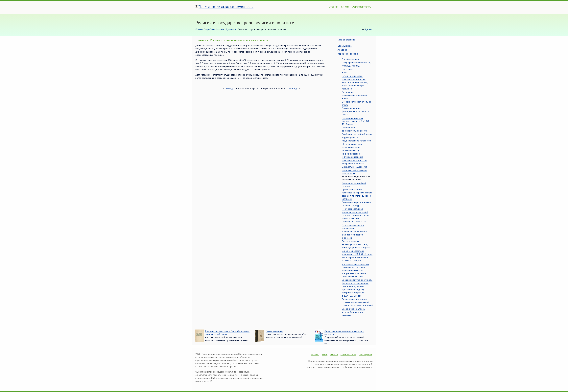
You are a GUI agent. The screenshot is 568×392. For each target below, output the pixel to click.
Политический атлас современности (226, 7)
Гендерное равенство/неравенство (353, 227)
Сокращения (365, 355)
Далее (368, 29)
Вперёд (293, 88)
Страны (333, 7)
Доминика (231, 29)
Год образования (350, 59)
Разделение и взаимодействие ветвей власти (355, 95)
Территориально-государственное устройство (356, 139)
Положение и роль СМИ (354, 222)
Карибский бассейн (214, 29)
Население (347, 69)
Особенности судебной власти (357, 134)
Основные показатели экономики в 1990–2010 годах (357, 253)
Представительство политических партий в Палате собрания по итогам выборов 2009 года (357, 194)
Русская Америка (274, 331)
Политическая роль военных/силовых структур (356, 204)
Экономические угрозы (353, 309)
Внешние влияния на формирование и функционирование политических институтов (354, 155)
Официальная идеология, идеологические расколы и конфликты (355, 170)
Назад (229, 88)
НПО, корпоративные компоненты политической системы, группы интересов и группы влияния (355, 214)
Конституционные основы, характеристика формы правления (355, 86)
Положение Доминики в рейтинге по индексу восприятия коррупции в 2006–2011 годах (353, 291)
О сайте (334, 355)
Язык (344, 73)
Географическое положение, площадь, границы (356, 64)
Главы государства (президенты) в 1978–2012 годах (355, 111)
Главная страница (346, 40)
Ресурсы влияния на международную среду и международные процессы (356, 244)
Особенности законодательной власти (354, 129)
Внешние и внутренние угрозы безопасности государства (357, 282)
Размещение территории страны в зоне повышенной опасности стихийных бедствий (357, 302)
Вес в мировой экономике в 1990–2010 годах (355, 259)
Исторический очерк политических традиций (354, 78)
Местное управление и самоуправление (352, 146)
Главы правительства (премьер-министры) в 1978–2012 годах (356, 121)
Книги (345, 7)
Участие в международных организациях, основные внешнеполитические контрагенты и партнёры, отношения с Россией (355, 270)
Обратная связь (361, 7)
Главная (199, 29)
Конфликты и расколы (353, 163)
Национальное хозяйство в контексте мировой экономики (355, 235)
